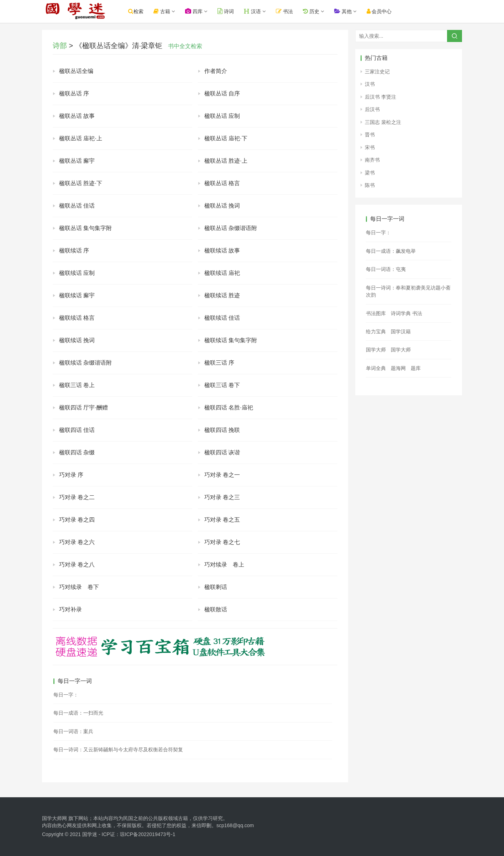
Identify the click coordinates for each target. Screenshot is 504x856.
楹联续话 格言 (77, 318)
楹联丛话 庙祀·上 (81, 138)
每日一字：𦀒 (66, 695)
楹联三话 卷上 (77, 385)
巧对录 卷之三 (222, 497)
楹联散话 (216, 609)
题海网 (398, 368)
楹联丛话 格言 (222, 183)
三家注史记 (377, 72)
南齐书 (372, 160)
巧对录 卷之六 (77, 542)
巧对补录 (70, 609)
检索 (140, 11)
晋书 (370, 135)
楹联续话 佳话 (222, 318)
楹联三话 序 (219, 363)
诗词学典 (401, 313)
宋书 (370, 147)
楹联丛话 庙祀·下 (226, 138)
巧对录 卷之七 (222, 542)
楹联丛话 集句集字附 (85, 228)
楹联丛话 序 (74, 93)
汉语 (257, 11)
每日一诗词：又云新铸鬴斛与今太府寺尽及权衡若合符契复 (118, 750)
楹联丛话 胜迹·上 (226, 161)
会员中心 (384, 11)
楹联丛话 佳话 (77, 206)
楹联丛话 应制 (222, 116)
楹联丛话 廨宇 (77, 161)
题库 (416, 368)
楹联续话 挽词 (77, 340)
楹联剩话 (216, 587)
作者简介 (216, 71)
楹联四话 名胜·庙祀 (229, 408)
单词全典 (376, 368)
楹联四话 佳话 (77, 430)
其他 (347, 11)
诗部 (60, 46)
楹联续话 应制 (77, 273)
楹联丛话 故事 (77, 116)
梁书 (370, 173)
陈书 (370, 185)
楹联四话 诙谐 (222, 452)
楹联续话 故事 (222, 250)
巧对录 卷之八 (77, 565)
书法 (289, 11)
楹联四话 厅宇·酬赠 (83, 408)
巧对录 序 (71, 475)
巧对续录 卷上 (224, 565)
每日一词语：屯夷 (386, 269)
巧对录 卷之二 (77, 497)
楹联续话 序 (74, 250)
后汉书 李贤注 (380, 97)
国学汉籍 (401, 332)
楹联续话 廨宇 (77, 295)
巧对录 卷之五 (222, 520)
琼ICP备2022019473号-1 (148, 834)
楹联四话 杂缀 (77, 452)
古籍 (166, 11)
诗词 (230, 11)
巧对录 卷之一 (222, 475)
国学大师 (376, 350)
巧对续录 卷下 (79, 587)
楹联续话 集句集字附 (231, 340)
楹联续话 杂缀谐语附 (85, 363)
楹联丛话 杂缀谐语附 (231, 228)
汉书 (370, 84)
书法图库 (376, 313)
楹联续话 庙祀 (222, 273)
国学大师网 (54, 818)
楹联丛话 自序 (222, 93)
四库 (198, 11)
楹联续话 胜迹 (222, 295)
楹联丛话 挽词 (222, 206)
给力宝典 (376, 332)
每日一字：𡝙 (378, 233)
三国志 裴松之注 (383, 122)
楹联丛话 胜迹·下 (81, 183)
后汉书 (372, 109)
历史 (315, 11)
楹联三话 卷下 (222, 385)
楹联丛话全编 (76, 71)
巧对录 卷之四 (77, 520)
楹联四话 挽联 (222, 430)
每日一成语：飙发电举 (391, 251)
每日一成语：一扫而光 (78, 713)
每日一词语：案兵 (73, 731)
